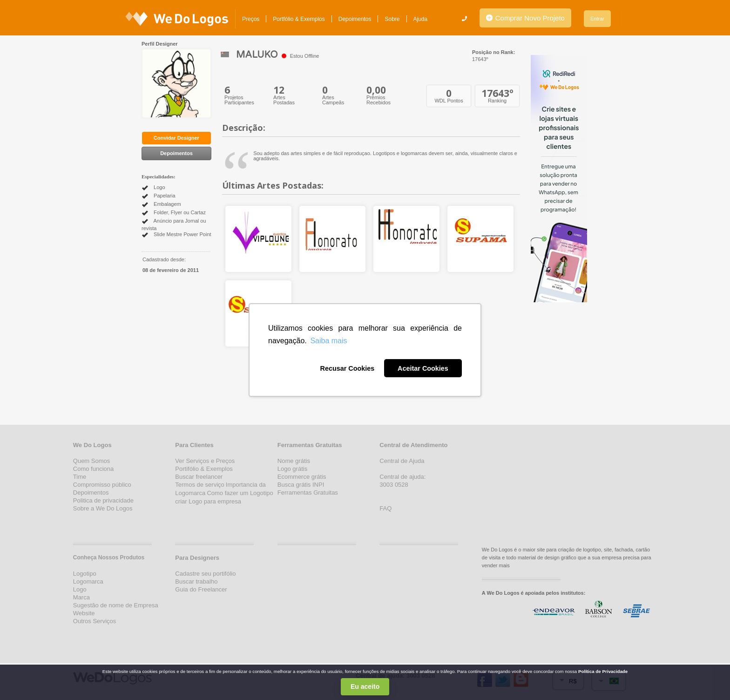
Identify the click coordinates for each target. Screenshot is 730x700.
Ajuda (421, 19)
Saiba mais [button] (328, 341)
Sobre (392, 19)
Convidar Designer (176, 138)
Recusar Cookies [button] (347, 368)
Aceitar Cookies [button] (423, 368)
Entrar (597, 19)
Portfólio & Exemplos (299, 19)
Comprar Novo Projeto (525, 18)
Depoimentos (355, 19)
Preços (251, 19)
